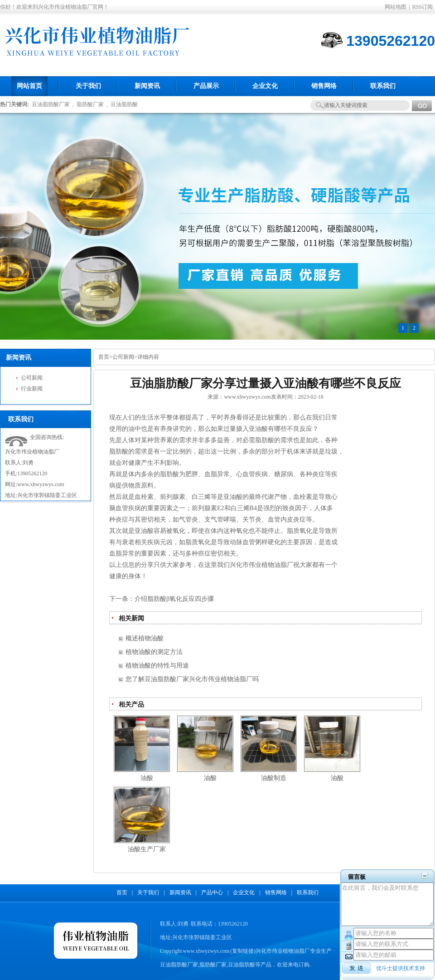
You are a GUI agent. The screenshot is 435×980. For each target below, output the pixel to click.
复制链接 (243, 951)
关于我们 (148, 892)
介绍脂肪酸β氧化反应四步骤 (174, 599)
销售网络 (276, 892)
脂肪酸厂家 (90, 104)
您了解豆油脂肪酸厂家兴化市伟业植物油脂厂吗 (192, 679)
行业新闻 (32, 389)
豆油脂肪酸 (124, 104)
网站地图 (396, 7)
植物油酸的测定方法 (154, 652)
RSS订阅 (423, 7)
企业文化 (244, 892)
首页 (104, 357)
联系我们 (308, 892)
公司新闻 (32, 378)
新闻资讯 (180, 892)
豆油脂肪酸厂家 (51, 104)
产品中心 (212, 892)
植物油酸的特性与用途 (157, 666)
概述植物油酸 (145, 638)
